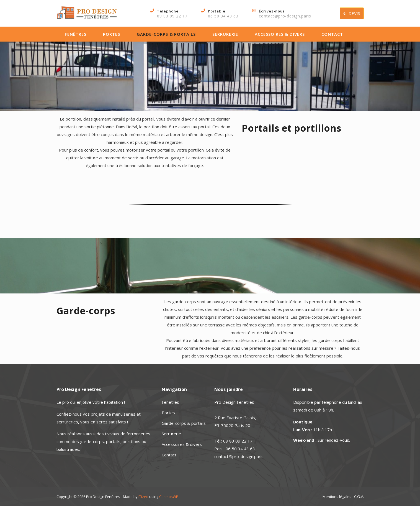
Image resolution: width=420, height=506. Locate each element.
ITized (143, 497)
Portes (112, 34)
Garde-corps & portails (166, 34)
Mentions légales (337, 497)
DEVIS (352, 13)
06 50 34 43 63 (223, 16)
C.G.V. (359, 497)
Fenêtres (76, 34)
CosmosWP (169, 497)
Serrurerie (225, 34)
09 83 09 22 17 (172, 16)
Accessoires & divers (280, 34)
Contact (332, 34)
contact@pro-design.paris (285, 16)
